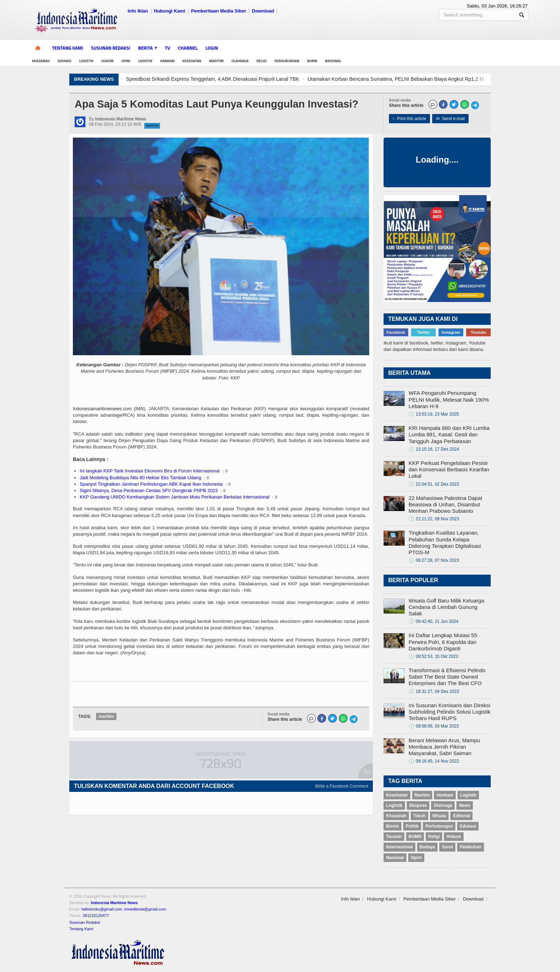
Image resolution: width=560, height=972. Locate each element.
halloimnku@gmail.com (102, 909)
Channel (188, 48)
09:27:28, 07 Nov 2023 (434, 560)
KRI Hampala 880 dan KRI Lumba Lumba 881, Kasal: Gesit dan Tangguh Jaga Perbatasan (449, 434)
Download (263, 11)
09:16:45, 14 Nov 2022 (434, 761)
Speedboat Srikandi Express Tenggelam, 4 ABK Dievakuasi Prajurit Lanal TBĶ (226, 79)
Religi (261, 61)
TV (168, 48)
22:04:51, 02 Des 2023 (434, 484)
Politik (412, 826)
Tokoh (419, 816)
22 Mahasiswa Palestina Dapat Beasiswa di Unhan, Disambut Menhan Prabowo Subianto (445, 504)
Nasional (333, 61)
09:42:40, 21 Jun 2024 (433, 621)
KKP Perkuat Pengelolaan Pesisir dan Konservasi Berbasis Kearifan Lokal (449, 469)
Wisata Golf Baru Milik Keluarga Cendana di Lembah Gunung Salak (446, 607)
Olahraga (240, 61)
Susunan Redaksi (111, 48)
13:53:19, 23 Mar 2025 (434, 414)
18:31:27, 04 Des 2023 (434, 691)
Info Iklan (138, 11)
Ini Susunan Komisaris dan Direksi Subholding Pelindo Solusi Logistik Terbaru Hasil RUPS (449, 712)
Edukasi (64, 61)
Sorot (447, 847)
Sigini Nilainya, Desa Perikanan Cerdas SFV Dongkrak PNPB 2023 (149, 490)
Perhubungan (287, 61)
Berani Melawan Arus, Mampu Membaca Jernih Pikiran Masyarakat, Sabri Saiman (444, 747)
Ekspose (418, 805)
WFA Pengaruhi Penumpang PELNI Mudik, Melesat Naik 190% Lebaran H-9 (449, 399)
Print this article (409, 119)
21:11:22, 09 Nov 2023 (434, 519)
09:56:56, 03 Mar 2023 (434, 726)
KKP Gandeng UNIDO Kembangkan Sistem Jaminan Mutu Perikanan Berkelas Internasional (175, 497)
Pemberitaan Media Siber (219, 11)
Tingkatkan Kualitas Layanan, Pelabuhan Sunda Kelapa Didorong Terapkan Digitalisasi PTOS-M (445, 542)
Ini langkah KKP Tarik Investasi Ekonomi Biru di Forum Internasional (150, 471)
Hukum (107, 61)
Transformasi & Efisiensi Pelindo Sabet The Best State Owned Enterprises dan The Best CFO (447, 677)
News (464, 805)
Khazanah (41, 61)
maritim (106, 716)
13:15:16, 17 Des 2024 (434, 449)
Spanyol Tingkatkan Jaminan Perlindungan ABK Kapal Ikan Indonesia (151, 484)
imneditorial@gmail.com (145, 909)
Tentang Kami (67, 48)
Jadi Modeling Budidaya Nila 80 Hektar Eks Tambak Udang (140, 478)
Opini (126, 61)
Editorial (461, 816)
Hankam (167, 61)
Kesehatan (192, 61)
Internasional (399, 847)
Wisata (439, 816)
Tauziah (394, 837)
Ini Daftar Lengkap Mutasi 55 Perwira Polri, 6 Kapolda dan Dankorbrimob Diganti (443, 642)
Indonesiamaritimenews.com (102, 409)
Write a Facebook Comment (342, 786)
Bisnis (392, 826)
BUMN (312, 61)
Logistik (86, 61)
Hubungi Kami (170, 11)
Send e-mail (451, 119)
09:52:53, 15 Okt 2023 (433, 656)
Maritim (216, 61)
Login (212, 48)
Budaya (427, 847)
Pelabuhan (471, 847)
